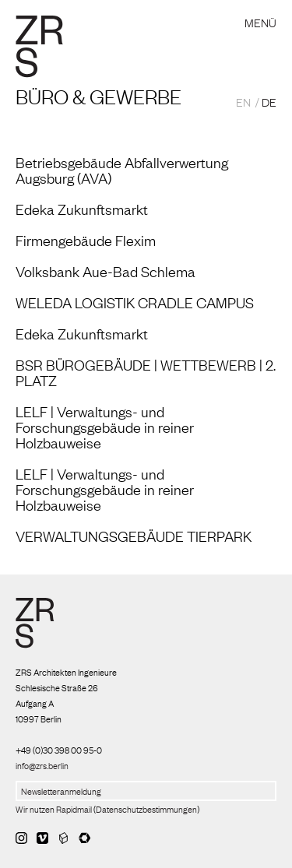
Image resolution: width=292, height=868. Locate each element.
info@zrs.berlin (42, 765)
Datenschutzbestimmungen (146, 809)
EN (243, 101)
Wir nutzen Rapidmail (54, 809)
